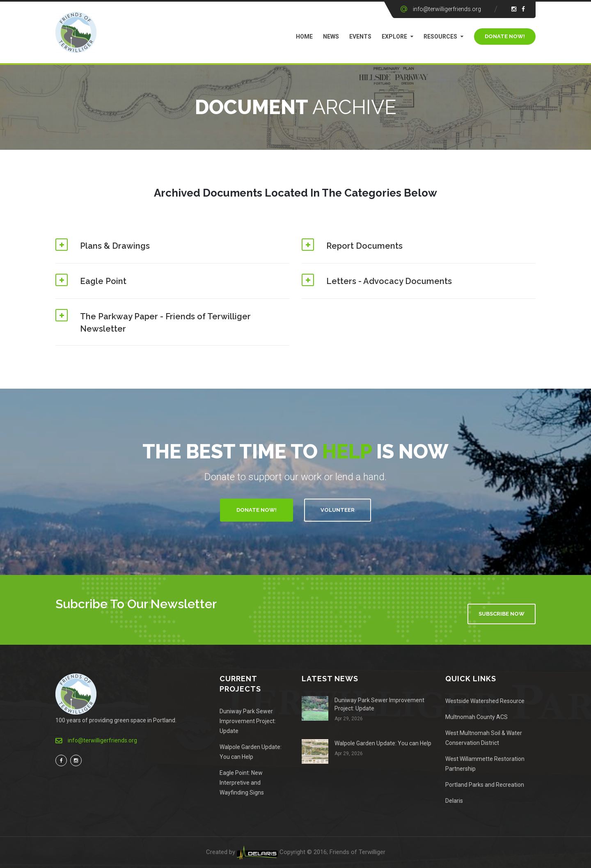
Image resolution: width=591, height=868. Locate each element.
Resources (440, 37)
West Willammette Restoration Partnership (485, 764)
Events (360, 37)
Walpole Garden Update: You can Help (251, 752)
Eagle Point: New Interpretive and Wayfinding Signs (242, 783)
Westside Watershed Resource (485, 701)
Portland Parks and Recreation (485, 785)
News (331, 37)
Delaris (454, 801)
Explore (394, 37)
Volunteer (338, 510)
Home (304, 37)
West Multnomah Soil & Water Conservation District (484, 738)
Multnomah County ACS (476, 717)
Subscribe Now (502, 614)
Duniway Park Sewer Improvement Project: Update (248, 721)
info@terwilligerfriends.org (447, 9)
